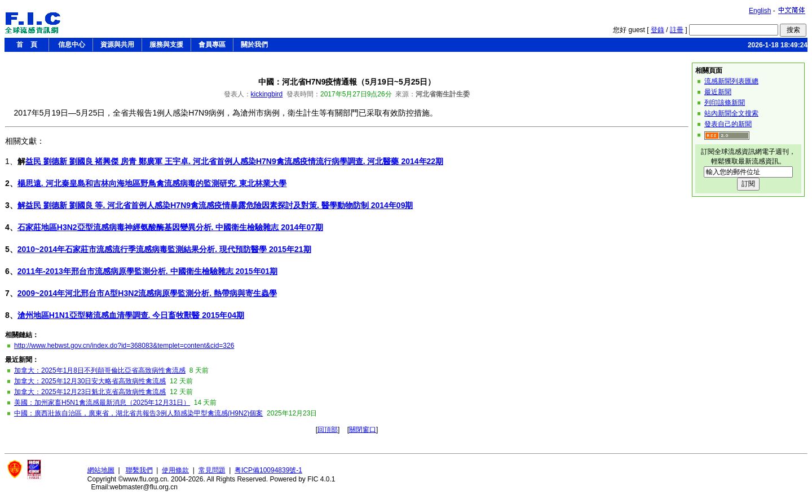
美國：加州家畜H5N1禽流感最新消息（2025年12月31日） (102, 403)
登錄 (657, 30)
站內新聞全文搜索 (731, 113)
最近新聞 (718, 92)
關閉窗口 (363, 430)
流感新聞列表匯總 (731, 81)
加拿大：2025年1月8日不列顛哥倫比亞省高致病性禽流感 (100, 370)
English (760, 11)
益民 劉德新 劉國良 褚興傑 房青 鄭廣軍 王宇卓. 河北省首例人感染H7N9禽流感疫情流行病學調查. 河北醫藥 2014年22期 (234, 161)
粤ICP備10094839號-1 (268, 470)
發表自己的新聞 (728, 124)
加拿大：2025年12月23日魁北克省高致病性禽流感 (90, 392)
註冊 (677, 30)
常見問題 (212, 470)
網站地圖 (101, 470)
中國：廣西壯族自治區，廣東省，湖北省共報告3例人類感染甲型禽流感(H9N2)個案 (138, 413)
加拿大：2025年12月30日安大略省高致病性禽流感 (90, 381)
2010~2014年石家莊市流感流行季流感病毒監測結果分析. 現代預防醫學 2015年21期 (164, 249)
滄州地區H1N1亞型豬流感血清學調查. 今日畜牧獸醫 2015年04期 (131, 315)
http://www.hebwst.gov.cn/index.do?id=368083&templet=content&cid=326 (124, 346)
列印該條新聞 (725, 103)
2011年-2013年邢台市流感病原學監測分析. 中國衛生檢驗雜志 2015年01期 (147, 271)
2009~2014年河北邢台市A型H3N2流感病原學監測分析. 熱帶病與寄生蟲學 (147, 293)
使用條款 (175, 470)
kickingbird (267, 94)
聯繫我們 (139, 470)
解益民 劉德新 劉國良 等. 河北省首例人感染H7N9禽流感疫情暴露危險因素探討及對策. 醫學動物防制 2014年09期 (215, 205)
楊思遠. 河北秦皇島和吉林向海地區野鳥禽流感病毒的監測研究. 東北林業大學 (152, 183)
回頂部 (328, 430)
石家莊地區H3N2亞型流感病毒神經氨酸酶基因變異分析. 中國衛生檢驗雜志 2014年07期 (170, 227)
